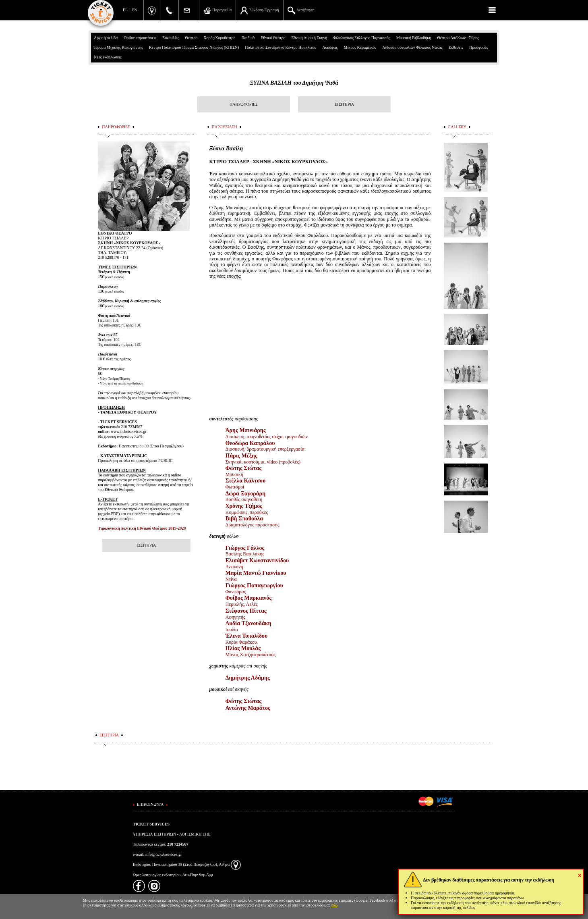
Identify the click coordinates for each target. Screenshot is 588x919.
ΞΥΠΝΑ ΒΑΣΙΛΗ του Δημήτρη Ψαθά (294, 83)
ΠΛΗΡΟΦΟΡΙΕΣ (244, 104)
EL (125, 10)
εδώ (335, 905)
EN (134, 10)
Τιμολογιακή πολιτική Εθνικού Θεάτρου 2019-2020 (142, 528)
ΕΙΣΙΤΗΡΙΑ (344, 104)
